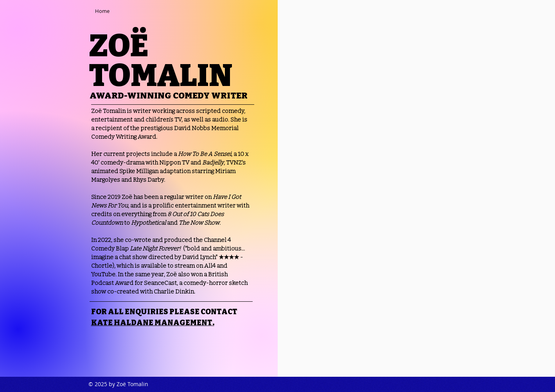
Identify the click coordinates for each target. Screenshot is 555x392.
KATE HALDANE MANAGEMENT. (153, 323)
